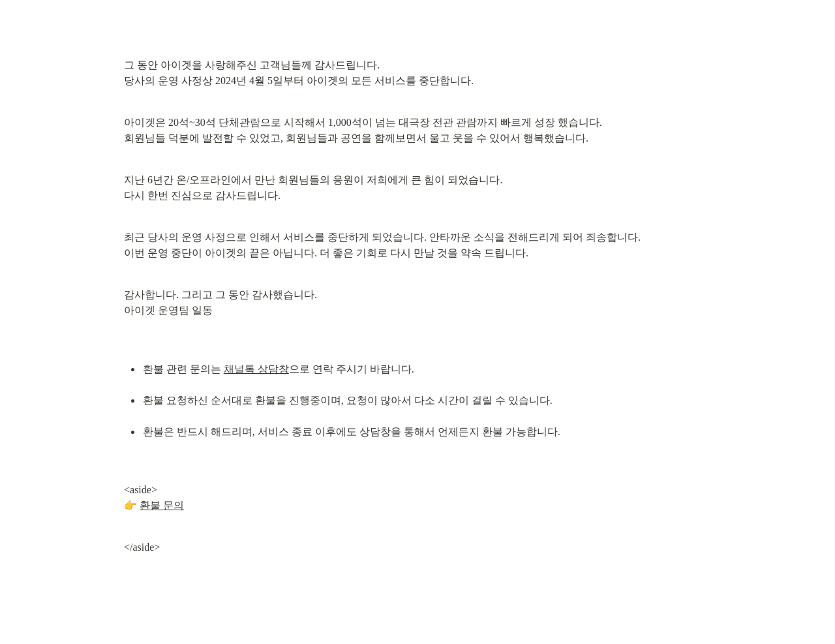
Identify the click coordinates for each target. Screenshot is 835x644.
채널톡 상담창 (256, 369)
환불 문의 (162, 505)
